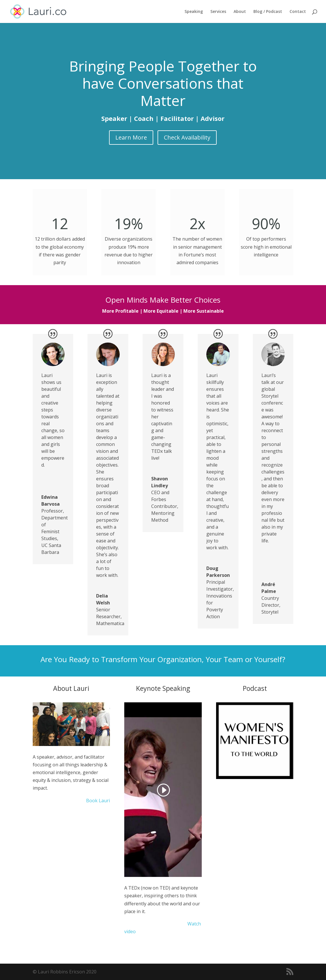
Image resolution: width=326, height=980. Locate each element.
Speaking (194, 12)
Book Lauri (97, 801)
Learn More (131, 137)
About (240, 12)
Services (218, 12)
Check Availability (187, 137)
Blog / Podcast (268, 12)
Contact (298, 12)
